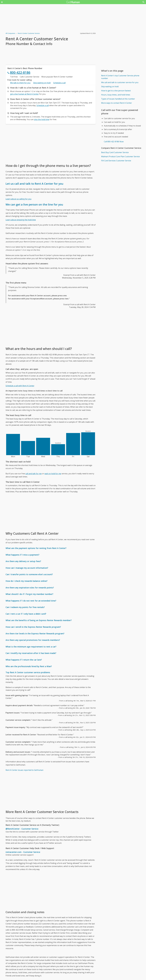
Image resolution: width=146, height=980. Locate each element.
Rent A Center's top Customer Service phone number (120, 77)
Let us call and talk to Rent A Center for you (34, 184)
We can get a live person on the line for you (34, 204)
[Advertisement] (51, 144)
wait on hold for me (53, 474)
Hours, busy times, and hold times (116, 95)
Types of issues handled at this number (118, 99)
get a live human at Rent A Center (24, 94)
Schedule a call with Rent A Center (20, 386)
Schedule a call (59, 83)
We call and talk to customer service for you (120, 82)
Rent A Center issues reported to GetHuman (24, 770)
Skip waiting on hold (42, 83)
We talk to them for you (20, 83)
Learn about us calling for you (18, 199)
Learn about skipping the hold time (21, 220)
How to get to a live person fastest (116, 91)
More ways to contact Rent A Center (117, 103)
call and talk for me (34, 474)
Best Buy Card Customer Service (115, 152)
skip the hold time (42, 119)
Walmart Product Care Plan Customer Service (120, 156)
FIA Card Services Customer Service (116, 161)
